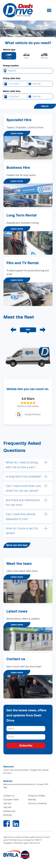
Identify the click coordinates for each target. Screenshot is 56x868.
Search (45, 106)
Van (28, 329)
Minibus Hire (9, 811)
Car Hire (7, 803)
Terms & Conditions (37, 803)
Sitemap (32, 800)
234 (29, 406)
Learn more (17, 133)
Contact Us (9, 796)
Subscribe (26, 745)
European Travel (11, 800)
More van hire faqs (17, 545)
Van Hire (7, 807)
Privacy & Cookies (37, 796)
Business (8, 815)
